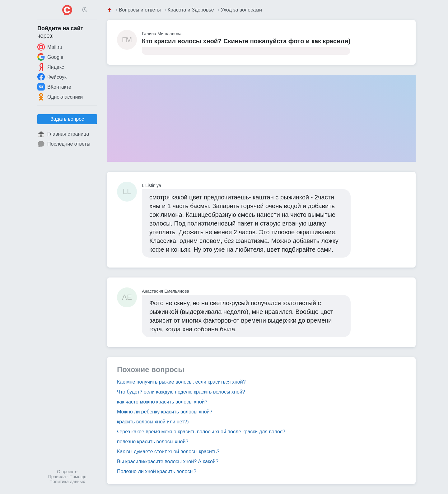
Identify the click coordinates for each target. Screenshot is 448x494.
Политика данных (67, 482)
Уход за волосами (241, 10)
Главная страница (63, 134)
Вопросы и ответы (140, 10)
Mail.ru (50, 47)
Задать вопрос (67, 119)
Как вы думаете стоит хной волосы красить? (168, 452)
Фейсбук (52, 77)
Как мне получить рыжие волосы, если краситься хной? (181, 382)
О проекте (67, 472)
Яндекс (51, 67)
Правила (57, 477)
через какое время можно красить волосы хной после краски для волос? (201, 432)
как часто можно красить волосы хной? (162, 402)
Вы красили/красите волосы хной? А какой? (168, 461)
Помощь (78, 477)
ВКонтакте (54, 87)
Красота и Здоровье (191, 10)
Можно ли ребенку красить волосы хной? (165, 412)
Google (50, 57)
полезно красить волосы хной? (153, 442)
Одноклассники (60, 97)
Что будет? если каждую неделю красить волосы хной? (181, 392)
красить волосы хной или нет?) (153, 422)
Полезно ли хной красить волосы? (157, 471)
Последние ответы (64, 144)
